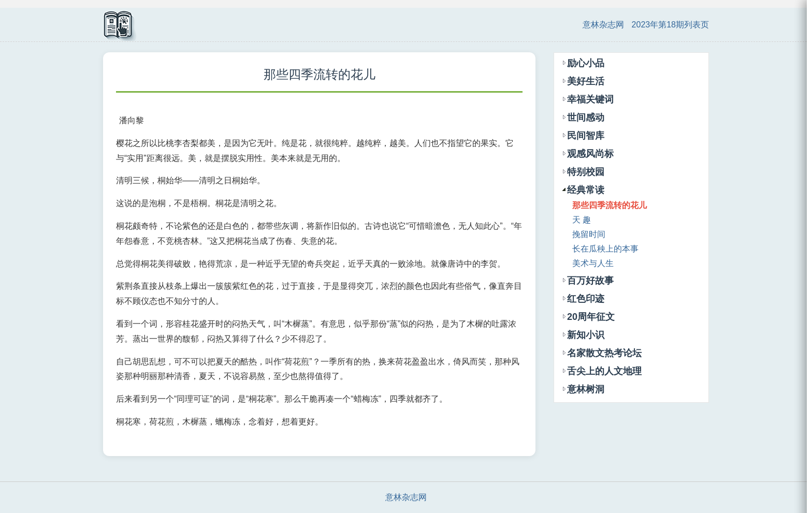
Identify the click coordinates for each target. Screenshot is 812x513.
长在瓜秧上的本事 (605, 249)
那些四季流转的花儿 (610, 205)
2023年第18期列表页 (670, 25)
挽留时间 (589, 234)
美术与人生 (593, 263)
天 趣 (582, 220)
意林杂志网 (603, 25)
